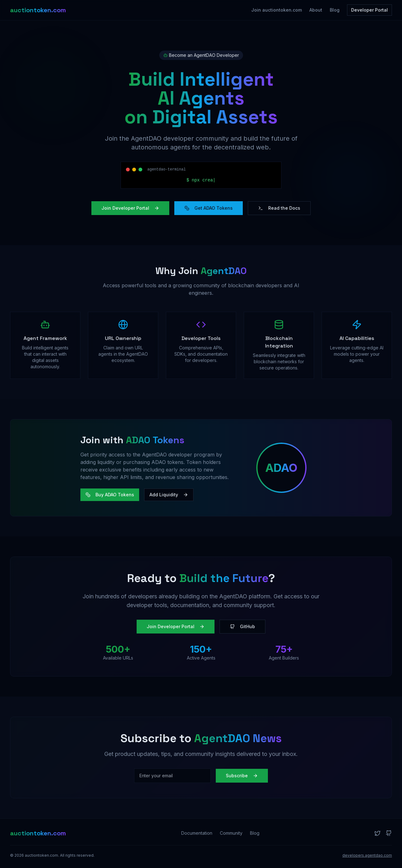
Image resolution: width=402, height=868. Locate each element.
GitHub (242, 626)
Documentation (197, 833)
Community (231, 833)
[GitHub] (389, 833)
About (316, 10)
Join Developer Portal (130, 208)
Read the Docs (279, 208)
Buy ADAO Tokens (110, 495)
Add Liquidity (169, 495)
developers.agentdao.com (367, 855)
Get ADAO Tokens (209, 208)
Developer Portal (369, 10)
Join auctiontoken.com (277, 10)
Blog (335, 10)
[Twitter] (378, 833)
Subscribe (242, 776)
